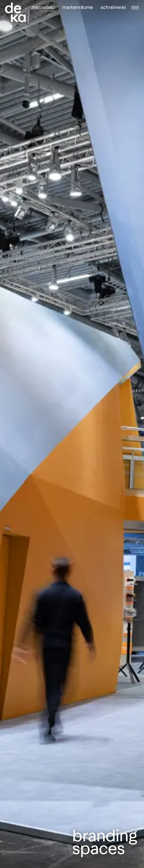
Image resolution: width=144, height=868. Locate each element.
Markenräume (78, 7)
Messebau (43, 7)
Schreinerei (113, 7)
